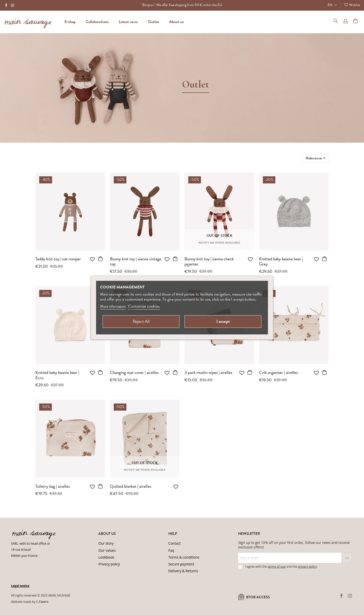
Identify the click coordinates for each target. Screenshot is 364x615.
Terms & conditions (184, 557)
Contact (175, 543)
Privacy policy (109, 564)
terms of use (277, 567)
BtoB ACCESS (254, 597)
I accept (223, 321)
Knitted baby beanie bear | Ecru (57, 375)
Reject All (141, 321)
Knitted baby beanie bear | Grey (281, 261)
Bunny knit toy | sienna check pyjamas (209, 261)
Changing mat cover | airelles (134, 373)
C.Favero (42, 602)
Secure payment (181, 564)
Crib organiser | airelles (278, 373)
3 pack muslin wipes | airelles (208, 373)
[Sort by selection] (315, 158)
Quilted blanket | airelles (131, 486)
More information (113, 306)
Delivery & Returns (183, 571)
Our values (107, 550)
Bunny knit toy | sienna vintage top (136, 261)
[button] (176, 22)
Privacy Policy (80, 608)
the (305, 567)
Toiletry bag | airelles (53, 486)
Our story (106, 543)
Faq (171, 550)
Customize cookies (144, 306)
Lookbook (106, 557)
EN (333, 5)
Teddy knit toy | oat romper (58, 259)
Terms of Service (103, 608)
